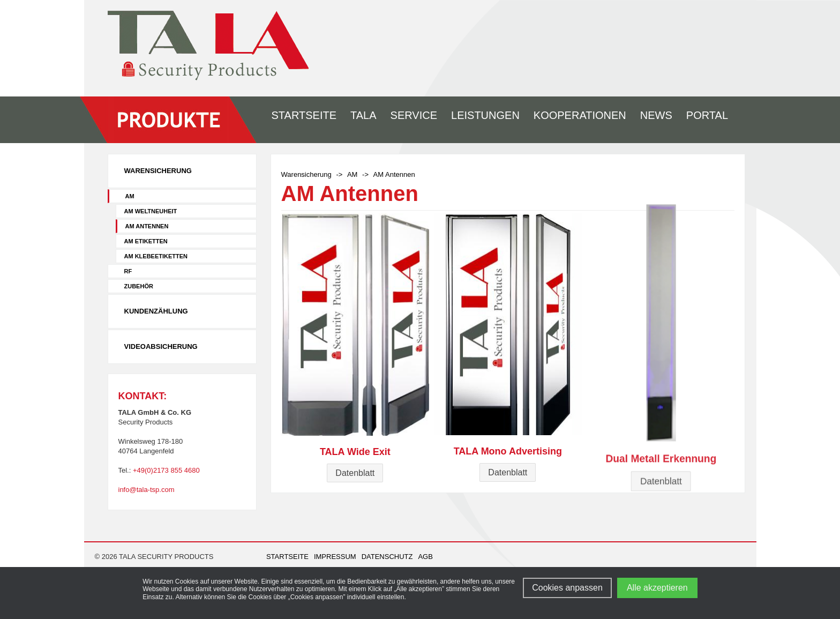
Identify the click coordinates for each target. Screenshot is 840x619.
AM (130, 196)
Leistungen (485, 115)
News (656, 115)
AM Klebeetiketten (156, 256)
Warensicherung (158, 171)
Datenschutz (387, 557)
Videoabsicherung (161, 346)
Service (414, 115)
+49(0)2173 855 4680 (166, 470)
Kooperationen (580, 115)
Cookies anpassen (567, 588)
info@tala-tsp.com (147, 490)
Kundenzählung (156, 311)
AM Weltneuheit (151, 211)
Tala (363, 115)
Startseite (304, 115)
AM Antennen (147, 226)
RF (128, 271)
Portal (707, 115)
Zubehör (139, 286)
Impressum (335, 557)
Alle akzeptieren (657, 588)
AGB (425, 557)
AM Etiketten (146, 241)
